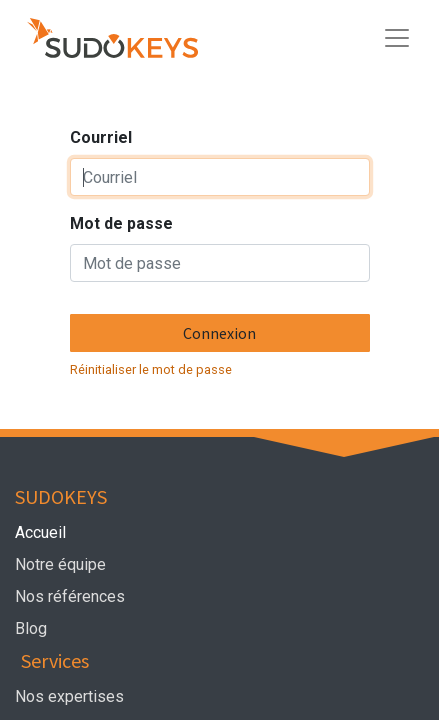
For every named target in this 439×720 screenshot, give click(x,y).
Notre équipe (64, 564)
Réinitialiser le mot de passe (151, 369)
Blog (31, 628)
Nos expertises (71, 696)
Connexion (219, 333)
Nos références (70, 596)
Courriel (101, 137)
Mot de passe (121, 223)
